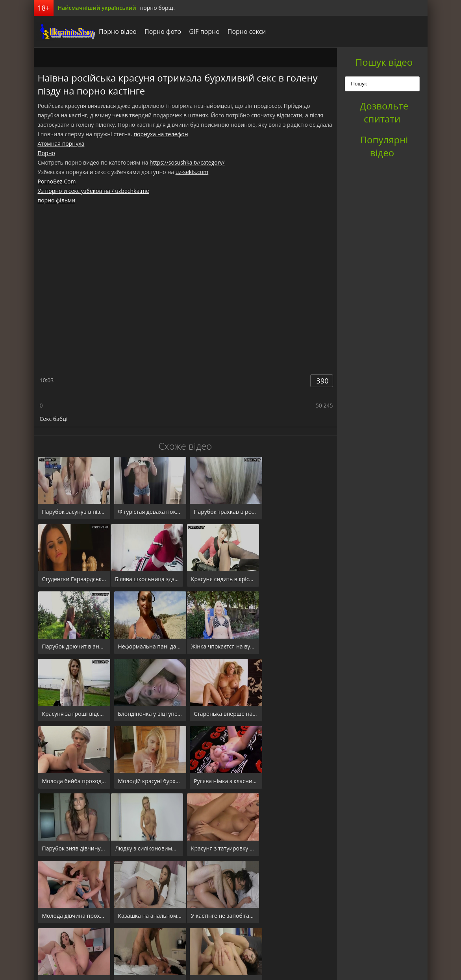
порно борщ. (157, 8)
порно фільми (57, 200)
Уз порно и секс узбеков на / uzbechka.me (93, 191)
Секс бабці (54, 419)
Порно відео (116, 31)
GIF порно (202, 31)
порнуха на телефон (161, 134)
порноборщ (63, 31)
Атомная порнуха (61, 144)
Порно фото (161, 31)
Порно (46, 153)
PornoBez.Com (57, 181)
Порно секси (244, 31)
